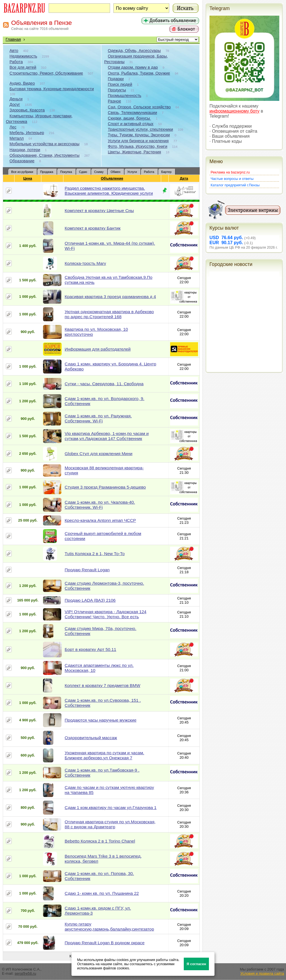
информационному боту (234, 111)
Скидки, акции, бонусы (129, 118)
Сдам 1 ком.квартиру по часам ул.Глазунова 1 (111, 807)
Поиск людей (120, 84)
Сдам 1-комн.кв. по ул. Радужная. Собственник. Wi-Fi (98, 418)
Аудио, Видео (22, 83)
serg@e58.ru (25, 973)
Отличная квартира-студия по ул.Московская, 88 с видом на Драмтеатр (110, 824)
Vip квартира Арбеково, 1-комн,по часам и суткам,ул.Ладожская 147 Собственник (107, 436)
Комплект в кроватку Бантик (93, 228)
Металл (17, 138)
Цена (28, 178)
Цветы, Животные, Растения (134, 152)
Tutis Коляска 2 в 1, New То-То (95, 554)
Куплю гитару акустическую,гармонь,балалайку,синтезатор (109, 927)
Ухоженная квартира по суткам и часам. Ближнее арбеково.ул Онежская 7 (105, 755)
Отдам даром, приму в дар (133, 67)
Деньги (16, 99)
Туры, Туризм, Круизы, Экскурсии (139, 135)
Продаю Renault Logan (87, 570)
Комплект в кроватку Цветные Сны (99, 210)
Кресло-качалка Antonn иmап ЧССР (100, 520)
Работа (16, 62)
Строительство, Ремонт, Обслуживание (46, 73)
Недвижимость (23, 56)
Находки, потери (25, 150)
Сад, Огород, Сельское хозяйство (139, 107)
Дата (184, 178)
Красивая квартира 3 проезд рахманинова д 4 (110, 297)
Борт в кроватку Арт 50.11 (91, 649)
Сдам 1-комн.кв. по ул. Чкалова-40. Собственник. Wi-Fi (100, 505)
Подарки (116, 79)
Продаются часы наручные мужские (101, 720)
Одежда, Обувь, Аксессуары (134, 51)
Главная (13, 39)
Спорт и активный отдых (131, 124)
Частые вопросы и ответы (232, 179)
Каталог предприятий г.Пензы (235, 185)
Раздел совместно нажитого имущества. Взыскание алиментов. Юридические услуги (109, 191)
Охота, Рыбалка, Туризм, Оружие (139, 73)
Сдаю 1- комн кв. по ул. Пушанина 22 (102, 893)
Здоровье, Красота (27, 110)
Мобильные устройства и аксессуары (44, 144)
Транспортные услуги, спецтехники (140, 129)
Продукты (117, 90)
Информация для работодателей (98, 349)
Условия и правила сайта (262, 973)
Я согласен (196, 964)
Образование (22, 161)
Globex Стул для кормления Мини (99, 454)
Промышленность (125, 96)
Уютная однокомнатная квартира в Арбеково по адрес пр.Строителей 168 (109, 314)
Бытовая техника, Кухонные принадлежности (52, 89)
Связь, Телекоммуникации (132, 113)
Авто (14, 51)
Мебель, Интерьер (27, 133)
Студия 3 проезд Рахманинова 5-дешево (105, 487)
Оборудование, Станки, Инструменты (45, 155)
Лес (13, 127)
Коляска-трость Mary (85, 263)
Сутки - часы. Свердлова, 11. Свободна (104, 384)
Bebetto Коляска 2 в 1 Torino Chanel (100, 841)
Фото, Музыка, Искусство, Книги (138, 146)
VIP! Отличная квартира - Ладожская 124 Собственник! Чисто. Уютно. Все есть (106, 614)
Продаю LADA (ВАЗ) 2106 (90, 600)
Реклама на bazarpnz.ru (230, 172)
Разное (115, 101)
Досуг (15, 104)
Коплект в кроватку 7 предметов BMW (103, 685)
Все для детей (23, 67)
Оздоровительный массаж (91, 738)
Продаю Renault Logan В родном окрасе (105, 943)
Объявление (112, 178)
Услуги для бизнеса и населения (138, 141)
